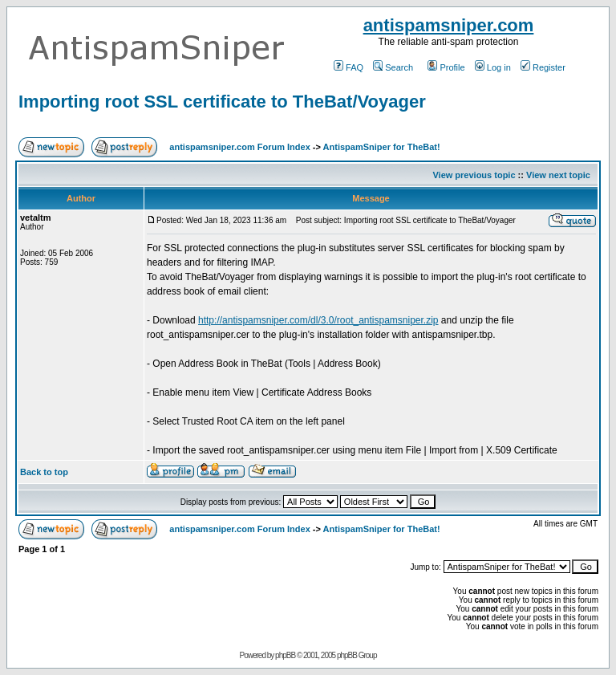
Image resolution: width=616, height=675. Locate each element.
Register (543, 67)
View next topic (558, 175)
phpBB (285, 655)
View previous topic (474, 175)
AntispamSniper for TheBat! (382, 147)
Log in (493, 67)
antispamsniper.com (449, 25)
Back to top (44, 472)
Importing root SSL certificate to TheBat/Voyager (222, 102)
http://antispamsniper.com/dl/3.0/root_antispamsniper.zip (318, 320)
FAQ (349, 67)
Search (393, 67)
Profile (446, 67)
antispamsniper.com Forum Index (239, 147)
